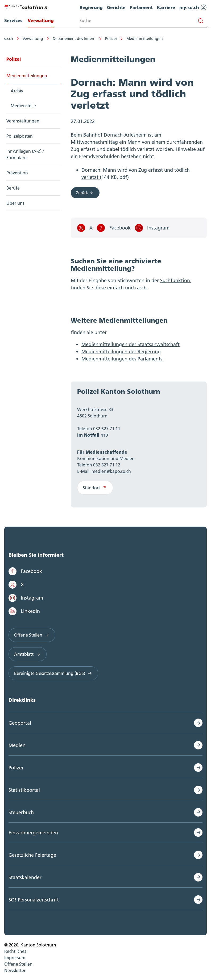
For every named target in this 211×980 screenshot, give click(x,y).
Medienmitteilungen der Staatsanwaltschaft (131, 344)
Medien (17, 745)
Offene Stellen (32, 635)
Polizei (111, 39)
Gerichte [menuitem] (116, 7)
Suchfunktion (175, 280)
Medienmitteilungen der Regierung (121, 352)
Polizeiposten (20, 136)
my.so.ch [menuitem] (193, 7)
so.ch (9, 39)
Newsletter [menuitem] (15, 970)
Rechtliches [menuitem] (15, 951)
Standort (95, 488)
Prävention (17, 173)
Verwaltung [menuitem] (41, 20)
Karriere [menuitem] (166, 7)
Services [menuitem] (13, 20)
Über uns (15, 203)
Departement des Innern (74, 39)
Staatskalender (25, 877)
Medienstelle (23, 106)
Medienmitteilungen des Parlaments (122, 359)
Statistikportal (24, 790)
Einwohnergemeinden (33, 833)
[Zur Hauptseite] (26, 6)
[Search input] (143, 21)
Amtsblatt (28, 654)
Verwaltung (33, 39)
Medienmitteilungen (145, 39)
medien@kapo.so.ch (111, 471)
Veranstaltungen (23, 121)
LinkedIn (24, 611)
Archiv (17, 91)
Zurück (85, 193)
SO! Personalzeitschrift (34, 900)
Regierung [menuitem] (91, 7)
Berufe (13, 188)
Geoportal (20, 723)
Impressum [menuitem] (15, 958)
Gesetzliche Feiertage (32, 855)
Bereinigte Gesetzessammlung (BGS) (53, 673)
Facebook (114, 228)
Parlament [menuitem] (141, 7)
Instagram (152, 228)
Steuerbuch (21, 812)
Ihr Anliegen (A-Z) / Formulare (25, 154)
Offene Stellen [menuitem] (18, 964)
